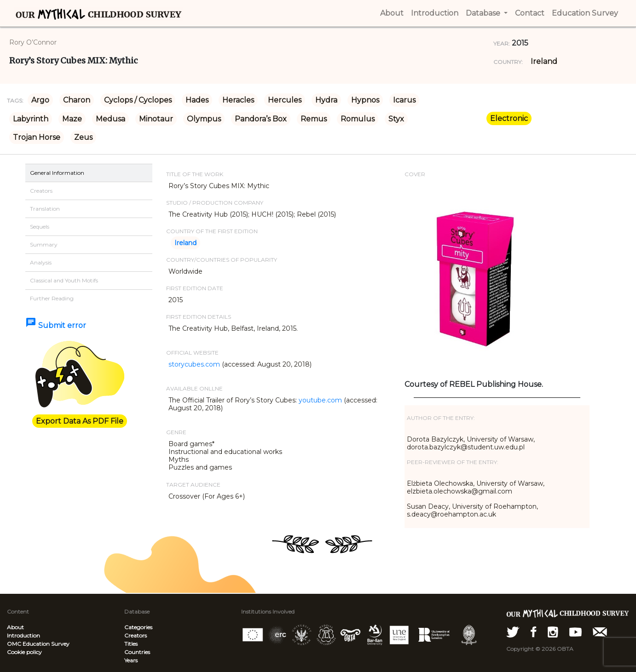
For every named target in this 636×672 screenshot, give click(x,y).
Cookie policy (24, 652)
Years (131, 660)
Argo (40, 100)
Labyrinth (31, 119)
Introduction (23, 635)
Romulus (358, 119)
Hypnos (365, 100)
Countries (137, 652)
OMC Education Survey (38, 644)
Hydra (326, 100)
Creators (136, 635)
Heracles (238, 100)
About (15, 627)
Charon (77, 100)
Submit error (56, 325)
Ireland (544, 61)
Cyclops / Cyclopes (138, 100)
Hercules (285, 100)
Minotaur (156, 119)
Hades (197, 100)
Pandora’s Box (261, 119)
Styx (396, 119)
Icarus (404, 100)
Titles (131, 644)
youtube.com (320, 400)
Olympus (204, 119)
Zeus (83, 137)
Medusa (110, 119)
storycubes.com (194, 364)
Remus (314, 119)
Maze (72, 119)
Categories (138, 627)
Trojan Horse (37, 137)
